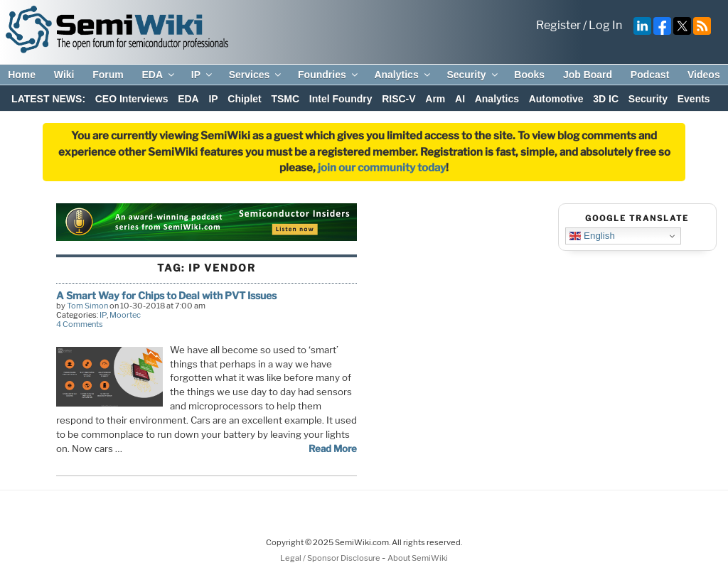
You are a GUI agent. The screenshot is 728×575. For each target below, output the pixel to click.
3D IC (606, 99)
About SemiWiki (418, 558)
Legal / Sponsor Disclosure (331, 558)
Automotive (556, 99)
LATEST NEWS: (48, 99)
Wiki (64, 75)
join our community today (382, 168)
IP (203, 75)
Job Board (588, 75)
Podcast (650, 75)
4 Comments (80, 324)
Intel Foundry (341, 99)
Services (256, 75)
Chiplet (244, 99)
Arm (435, 99)
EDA (159, 75)
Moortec (125, 315)
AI (460, 99)
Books (529, 75)
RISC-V (398, 99)
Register (558, 25)
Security (473, 75)
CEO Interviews (132, 99)
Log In (605, 25)
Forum (108, 75)
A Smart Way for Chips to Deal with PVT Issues (166, 295)
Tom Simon (87, 306)
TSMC (285, 99)
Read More (333, 448)
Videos (704, 75)
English (592, 236)
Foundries (329, 75)
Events (694, 99)
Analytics (403, 75)
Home (22, 75)
